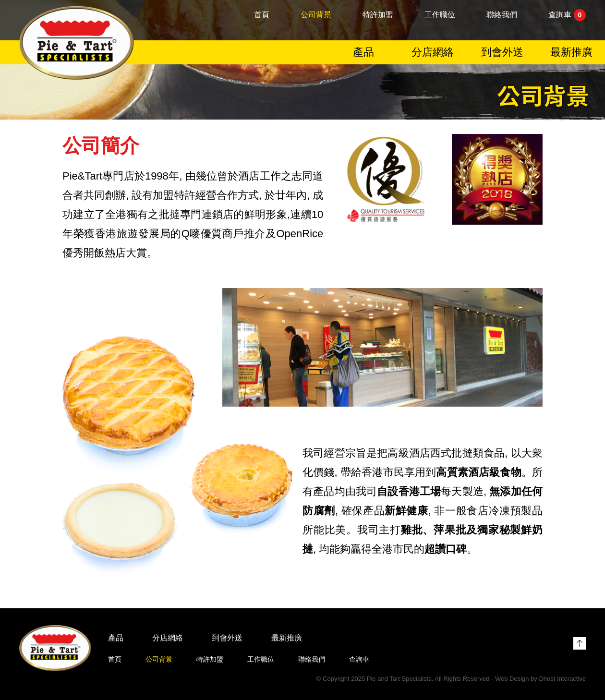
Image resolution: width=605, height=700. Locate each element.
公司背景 (316, 15)
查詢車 (567, 16)
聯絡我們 (502, 15)
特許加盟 (378, 15)
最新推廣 (571, 53)
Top (580, 643)
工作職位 (440, 15)
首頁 (262, 15)
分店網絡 (433, 53)
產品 (363, 53)
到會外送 (502, 53)
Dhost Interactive (562, 679)
